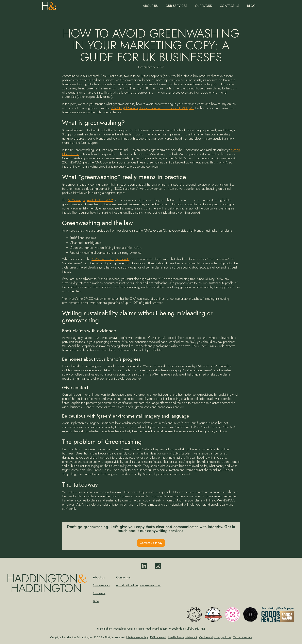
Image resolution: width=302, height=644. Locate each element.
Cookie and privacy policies (215, 637)
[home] (49, 5)
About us (150, 6)
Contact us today (151, 543)
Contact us (229, 6)
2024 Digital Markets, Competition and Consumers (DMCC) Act (152, 108)
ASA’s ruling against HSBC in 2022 (90, 200)
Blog (251, 6)
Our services (101, 585)
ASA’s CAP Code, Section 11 (110, 259)
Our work (203, 6)
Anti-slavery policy (138, 637)
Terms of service (243, 637)
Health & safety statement (183, 637)
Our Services (176, 6)
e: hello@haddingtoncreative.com (138, 585)
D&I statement (158, 637)
